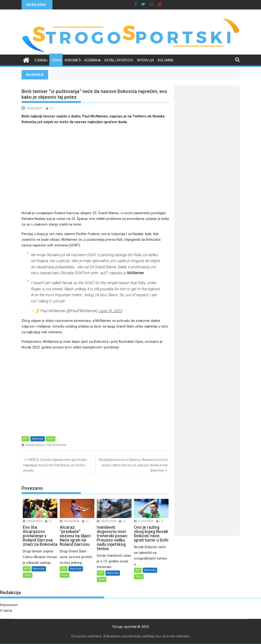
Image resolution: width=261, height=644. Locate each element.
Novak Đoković (35, 445)
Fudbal (41, 60)
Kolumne (166, 60)
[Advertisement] (96, 167)
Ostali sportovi (119, 60)
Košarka (92, 60)
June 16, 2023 (110, 311)
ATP (25, 439)
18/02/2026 (108, 521)
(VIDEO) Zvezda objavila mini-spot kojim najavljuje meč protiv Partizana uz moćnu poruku (55, 465)
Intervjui (145, 60)
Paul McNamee (56, 445)
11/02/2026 (146, 521)
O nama (6, 611)
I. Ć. (52, 108)
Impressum (9, 605)
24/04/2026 (34, 521)
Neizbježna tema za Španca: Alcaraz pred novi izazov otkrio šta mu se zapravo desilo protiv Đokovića (133, 465)
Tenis (56, 60)
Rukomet (73, 60)
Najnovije (38, 439)
